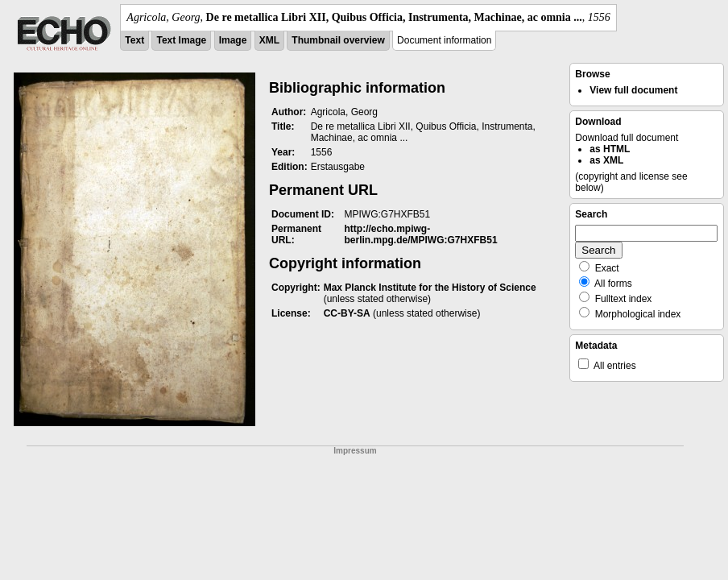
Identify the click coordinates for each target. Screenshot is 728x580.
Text (134, 40)
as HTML (610, 149)
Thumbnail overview (338, 40)
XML (269, 40)
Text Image (181, 40)
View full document (633, 90)
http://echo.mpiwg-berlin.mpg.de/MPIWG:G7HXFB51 (421, 234)
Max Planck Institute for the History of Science (430, 288)
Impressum (355, 451)
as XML (606, 160)
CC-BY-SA (347, 313)
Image (233, 40)
